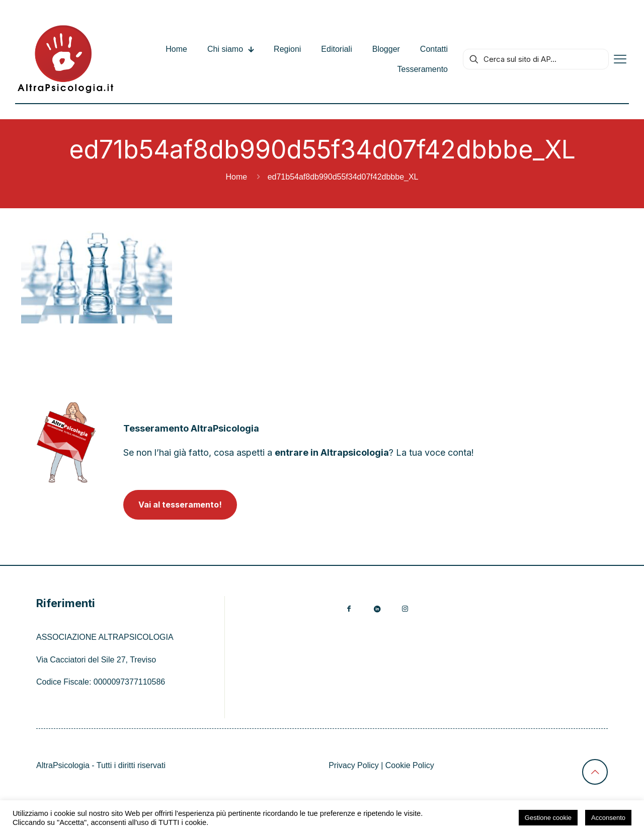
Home (237, 177)
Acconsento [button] (608, 818)
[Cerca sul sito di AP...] (536, 59)
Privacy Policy (354, 765)
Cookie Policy (410, 765)
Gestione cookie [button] (548, 818)
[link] (66, 442)
